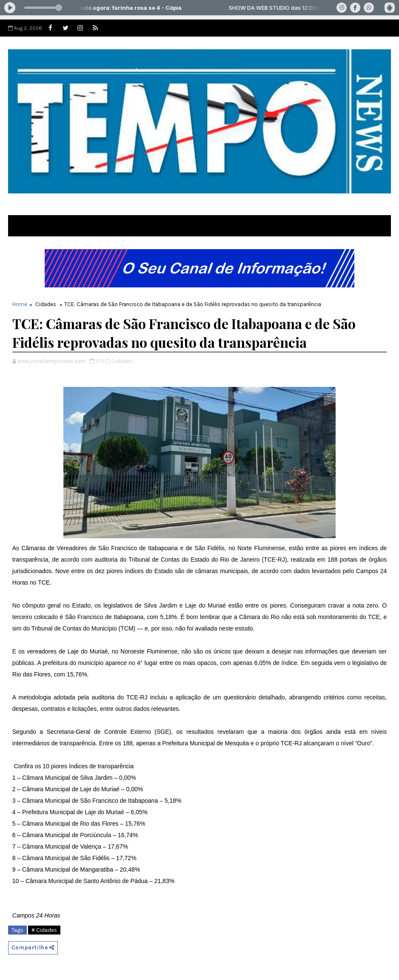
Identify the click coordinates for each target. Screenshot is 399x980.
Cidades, (122, 361)
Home (20, 304)
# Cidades (44, 930)
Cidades (46, 304)
